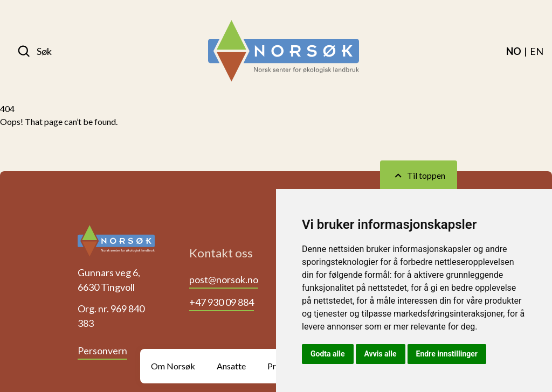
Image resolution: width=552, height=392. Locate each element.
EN (537, 51)
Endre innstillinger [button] (447, 354)
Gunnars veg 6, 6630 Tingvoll (109, 280)
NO (514, 51)
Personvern (102, 351)
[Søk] (34, 51)
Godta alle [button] (328, 354)
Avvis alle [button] (381, 354)
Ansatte (231, 366)
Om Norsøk (173, 366)
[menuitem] (514, 51)
